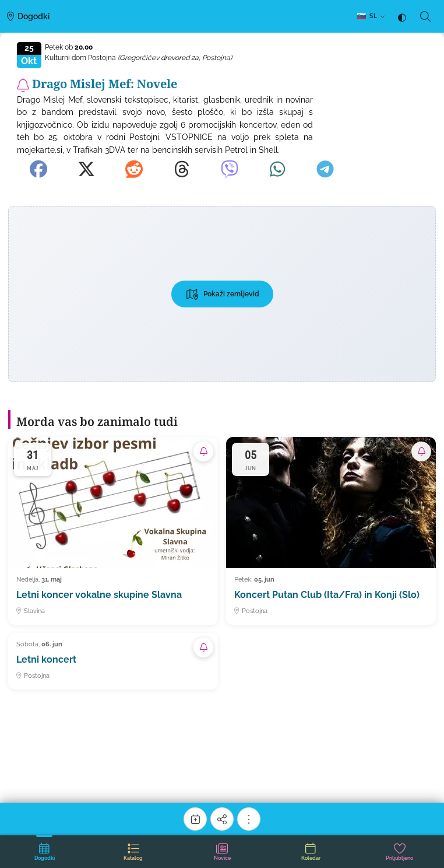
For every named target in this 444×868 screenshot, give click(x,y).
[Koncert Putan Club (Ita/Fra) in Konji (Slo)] (331, 531)
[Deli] (222, 819)
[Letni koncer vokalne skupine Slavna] (113, 531)
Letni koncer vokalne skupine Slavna (99, 595)
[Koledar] (195, 819)
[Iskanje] (425, 16)
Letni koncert (46, 659)
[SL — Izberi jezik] (371, 17)
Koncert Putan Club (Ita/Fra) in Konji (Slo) (327, 595)
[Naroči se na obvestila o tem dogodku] (23, 85)
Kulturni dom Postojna (138, 58)
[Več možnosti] (249, 819)
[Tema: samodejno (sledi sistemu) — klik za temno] (402, 17)
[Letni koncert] (113, 661)
